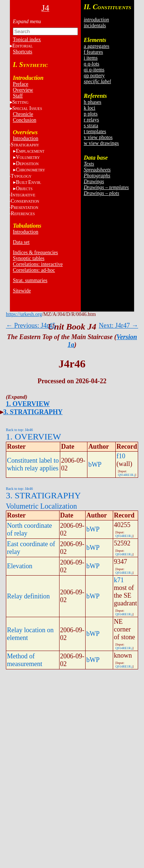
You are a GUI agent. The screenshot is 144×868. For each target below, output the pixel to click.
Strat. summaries (30, 280)
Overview (23, 90)
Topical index (27, 40)
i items (91, 58)
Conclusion (25, 120)
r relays (91, 120)
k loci (90, 108)
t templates (95, 131)
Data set (21, 242)
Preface (21, 84)
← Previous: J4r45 (31, 325)
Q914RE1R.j (127, 475)
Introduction (26, 138)
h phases (93, 102)
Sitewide (22, 291)
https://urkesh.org (24, 314)
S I (27, 108)
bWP (95, 465)
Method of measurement (25, 660)
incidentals (95, 26)
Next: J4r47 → (118, 325)
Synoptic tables (29, 258)
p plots (91, 114)
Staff (18, 96)
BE (28, 182)
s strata (91, 126)
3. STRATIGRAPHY (33, 412)
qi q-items (94, 70)
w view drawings (101, 143)
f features (93, 52)
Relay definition (28, 596)
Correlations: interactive (38, 264)
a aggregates (97, 46)
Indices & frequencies (35, 252)
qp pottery (94, 76)
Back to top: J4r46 (19, 430)
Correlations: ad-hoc (34, 270)
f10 (121, 456)
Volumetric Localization (41, 506)
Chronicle (23, 114)
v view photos (98, 137)
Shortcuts (23, 52)
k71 (119, 580)
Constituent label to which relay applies (33, 464)
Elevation (20, 566)
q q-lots (91, 64)
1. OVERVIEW (28, 404)
